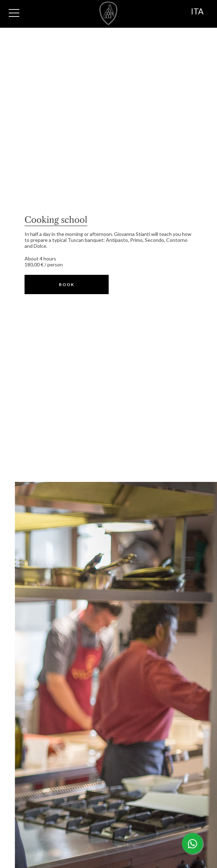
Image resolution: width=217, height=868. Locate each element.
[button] (67, 284)
